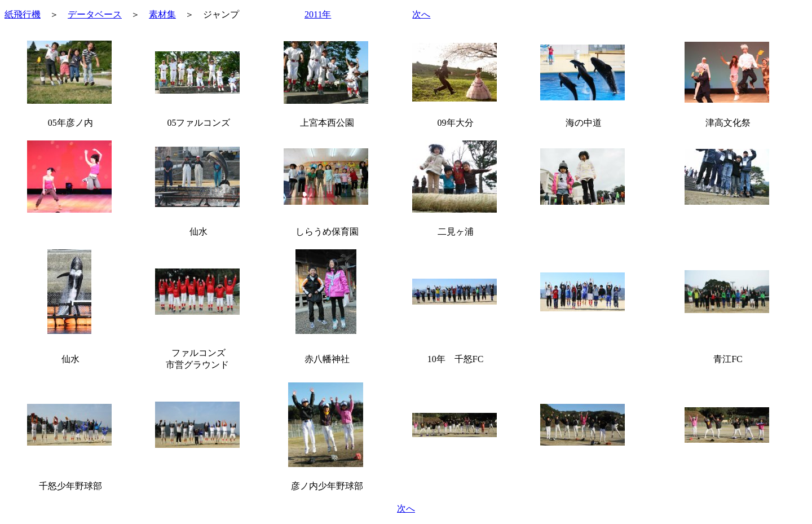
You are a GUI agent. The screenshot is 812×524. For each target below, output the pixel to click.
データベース (95, 14)
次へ (421, 14)
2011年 (318, 14)
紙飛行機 (23, 14)
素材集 (162, 14)
